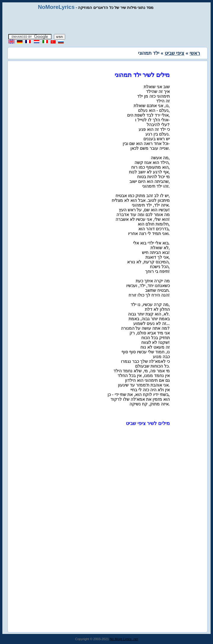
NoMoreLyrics (56, 7)
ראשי (195, 53)
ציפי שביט (174, 53)
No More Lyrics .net (124, 639)
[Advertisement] (107, 22)
